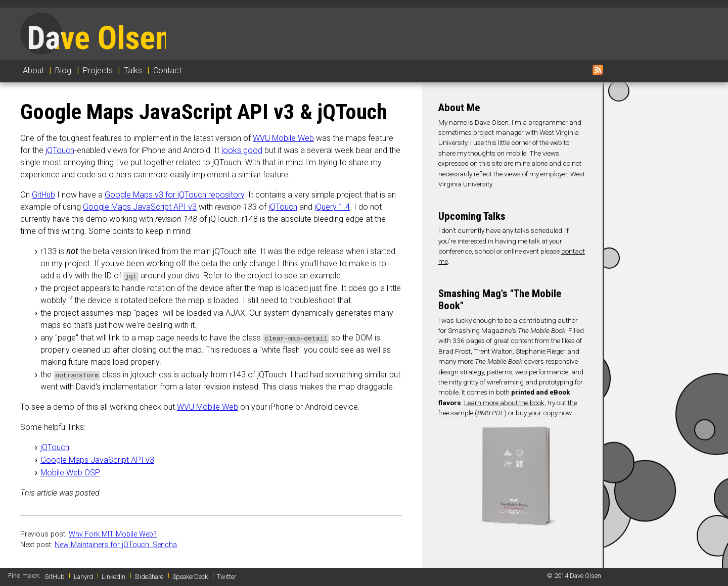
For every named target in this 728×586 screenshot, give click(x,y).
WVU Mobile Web (283, 138)
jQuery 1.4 (332, 207)
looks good (242, 150)
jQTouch (60, 150)
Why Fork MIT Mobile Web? (113, 534)
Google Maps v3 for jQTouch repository (174, 195)
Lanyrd (83, 577)
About (33, 70)
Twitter (226, 577)
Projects (98, 70)
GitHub (43, 195)
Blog (63, 70)
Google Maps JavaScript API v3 (140, 207)
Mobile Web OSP (70, 473)
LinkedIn (113, 577)
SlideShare (149, 577)
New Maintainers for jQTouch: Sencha (116, 545)
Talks (133, 70)
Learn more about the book (504, 403)
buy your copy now (543, 413)
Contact (167, 70)
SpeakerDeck (190, 577)
